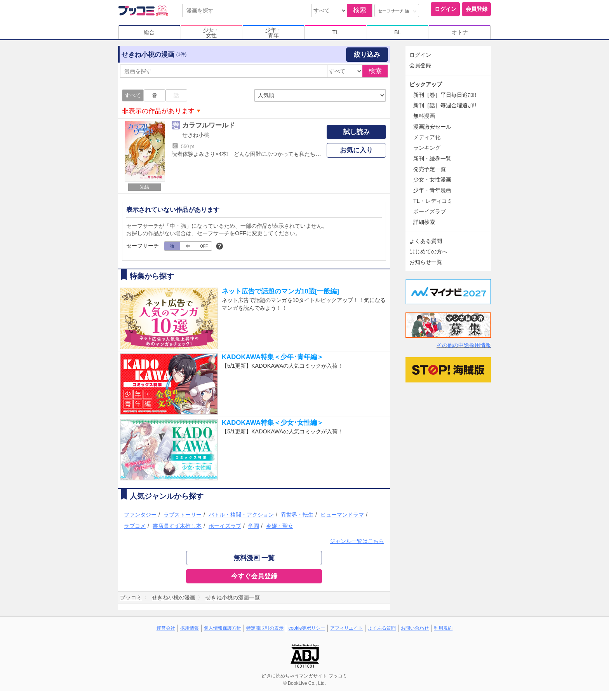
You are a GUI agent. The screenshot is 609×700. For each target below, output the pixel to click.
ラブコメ (135, 526)
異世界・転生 (297, 515)
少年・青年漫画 (432, 190)
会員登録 (477, 9)
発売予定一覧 (430, 169)
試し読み (357, 132)
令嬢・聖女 (280, 526)
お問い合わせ (415, 628)
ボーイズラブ (225, 526)
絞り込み (367, 55)
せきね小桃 (196, 135)
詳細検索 (424, 222)
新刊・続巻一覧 (432, 159)
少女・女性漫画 (432, 180)
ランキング (427, 148)
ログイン (445, 9)
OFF (204, 246)
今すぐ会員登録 (254, 576)
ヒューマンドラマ (342, 515)
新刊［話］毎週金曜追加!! (445, 105)
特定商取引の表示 (265, 628)
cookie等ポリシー (307, 628)
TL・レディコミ (433, 201)
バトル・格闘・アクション (241, 515)
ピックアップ (426, 84)
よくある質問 (426, 241)
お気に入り (356, 150)
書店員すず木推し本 (177, 526)
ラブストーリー (183, 515)
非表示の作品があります (158, 111)
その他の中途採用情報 (464, 345)
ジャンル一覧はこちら (357, 541)
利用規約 (443, 628)
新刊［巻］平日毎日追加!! (445, 95)
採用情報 (190, 628)
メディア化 (427, 137)
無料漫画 (424, 116)
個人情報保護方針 (223, 628)
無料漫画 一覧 (254, 558)
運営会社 (166, 628)
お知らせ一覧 (426, 262)
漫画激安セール (432, 127)
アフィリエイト (346, 628)
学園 (254, 526)
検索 (360, 10)
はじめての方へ (428, 251)
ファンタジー (140, 515)
